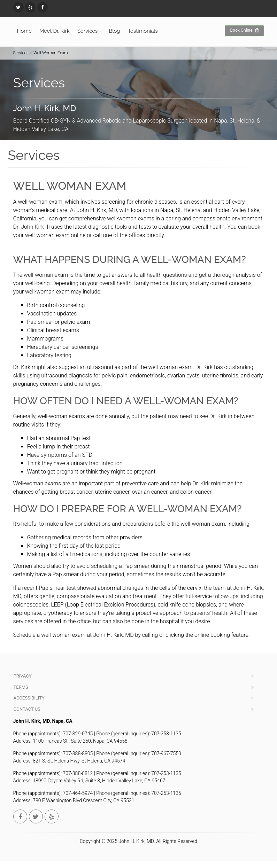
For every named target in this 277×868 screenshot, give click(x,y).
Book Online (244, 30)
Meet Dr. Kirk (55, 31)
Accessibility (29, 698)
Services (88, 31)
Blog (114, 31)
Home (24, 31)
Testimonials (143, 31)
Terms (21, 687)
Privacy (23, 676)
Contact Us (27, 709)
